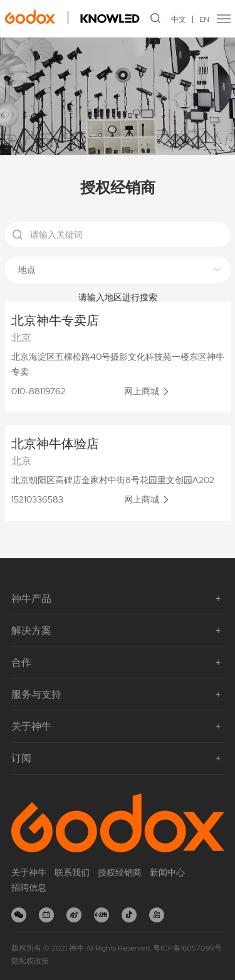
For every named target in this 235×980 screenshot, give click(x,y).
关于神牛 (29, 872)
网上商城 (142, 391)
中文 (179, 19)
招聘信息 (29, 887)
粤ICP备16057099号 (187, 948)
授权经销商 (120, 872)
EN (204, 19)
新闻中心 (167, 872)
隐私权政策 (30, 961)
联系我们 (72, 872)
